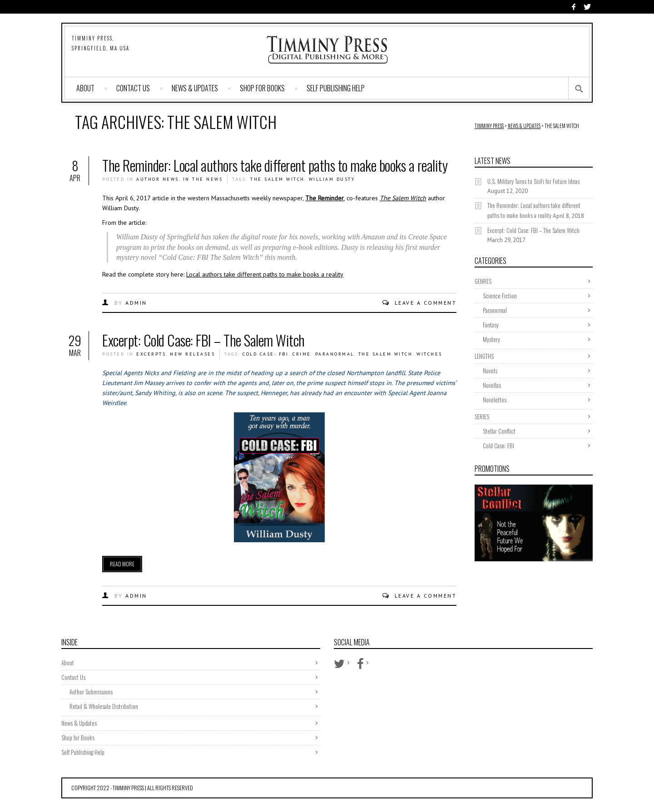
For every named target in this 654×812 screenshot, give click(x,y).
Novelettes (495, 400)
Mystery (491, 339)
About (85, 88)
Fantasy (491, 325)
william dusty (332, 179)
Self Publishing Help (336, 88)
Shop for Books (262, 88)
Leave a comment (426, 303)
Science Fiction (500, 296)
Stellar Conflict (499, 431)
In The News (203, 179)
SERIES (482, 416)
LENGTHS (484, 356)
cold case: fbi (265, 354)
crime (302, 354)
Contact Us (133, 88)
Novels (490, 371)
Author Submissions (91, 692)
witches (429, 354)
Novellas (492, 385)
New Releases (192, 354)
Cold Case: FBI (498, 446)
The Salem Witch (277, 179)
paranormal (335, 354)
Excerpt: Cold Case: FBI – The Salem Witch (203, 340)
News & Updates (195, 88)
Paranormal (495, 310)
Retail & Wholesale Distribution (104, 706)
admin (136, 303)
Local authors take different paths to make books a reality (265, 274)
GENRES (483, 281)
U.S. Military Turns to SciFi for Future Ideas (533, 181)
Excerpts (151, 354)
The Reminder (325, 198)
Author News (158, 179)
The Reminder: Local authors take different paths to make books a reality (275, 165)
